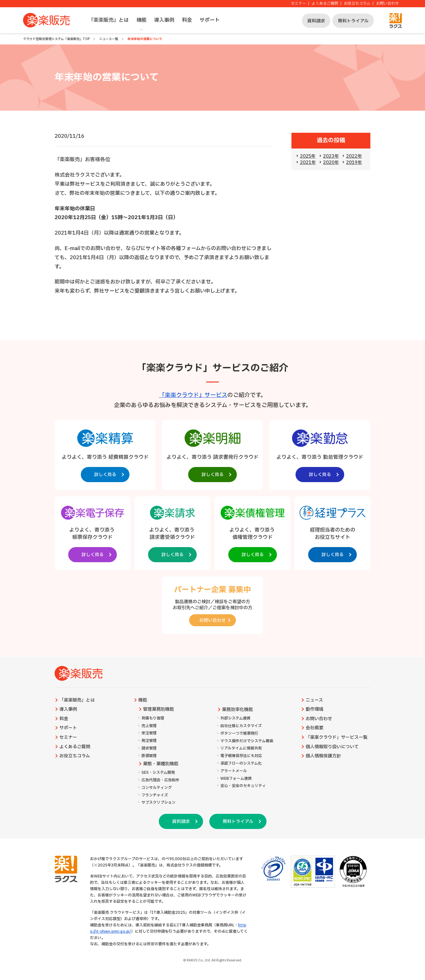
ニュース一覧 (109, 39)
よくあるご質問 (325, 4)
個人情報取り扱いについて (332, 747)
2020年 (331, 163)
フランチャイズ (155, 795)
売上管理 (149, 726)
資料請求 (316, 21)
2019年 (354, 163)
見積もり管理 (153, 718)
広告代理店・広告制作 (160, 780)
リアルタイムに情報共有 (241, 748)
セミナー (298, 4)
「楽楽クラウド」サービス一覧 (337, 738)
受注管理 (149, 733)
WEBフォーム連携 (236, 779)
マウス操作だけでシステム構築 (247, 741)
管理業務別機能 (159, 709)
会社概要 (314, 728)
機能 (141, 20)
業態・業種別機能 (161, 764)
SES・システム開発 (158, 773)
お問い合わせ (387, 4)
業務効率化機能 (237, 710)
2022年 (354, 156)
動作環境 (314, 709)
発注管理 (149, 741)
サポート (210, 20)
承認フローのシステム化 (241, 764)
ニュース (314, 700)
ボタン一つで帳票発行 (239, 734)
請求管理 (149, 748)
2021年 (308, 163)
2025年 (308, 156)
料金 (187, 20)
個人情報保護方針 (323, 756)
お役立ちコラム (357, 4)
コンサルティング (157, 788)
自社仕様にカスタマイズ (241, 726)
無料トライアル (353, 21)
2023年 (331, 156)
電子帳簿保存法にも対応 (241, 756)
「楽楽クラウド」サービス (193, 395)
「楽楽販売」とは (109, 20)
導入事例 (164, 20)
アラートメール (234, 771)
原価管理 (149, 756)
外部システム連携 (235, 718)
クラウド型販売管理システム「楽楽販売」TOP (56, 39)
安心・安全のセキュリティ (243, 786)
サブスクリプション (159, 803)
